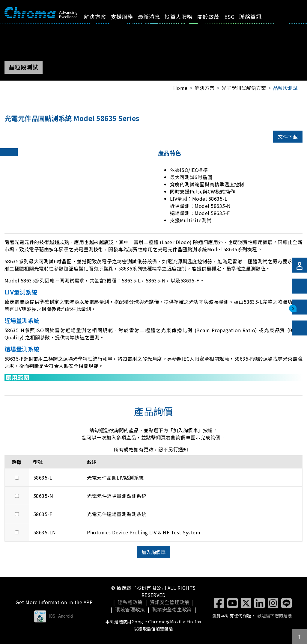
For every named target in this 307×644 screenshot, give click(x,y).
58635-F (43, 514)
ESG (213, 16)
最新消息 (143, 21)
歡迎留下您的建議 (275, 616)
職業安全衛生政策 (172, 609)
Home (180, 88)
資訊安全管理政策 (170, 602)
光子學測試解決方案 (244, 88)
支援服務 (120, 21)
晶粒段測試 (285, 88)
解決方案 (97, 21)
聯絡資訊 (232, 21)
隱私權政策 (130, 602)
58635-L (43, 477)
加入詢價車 (153, 552)
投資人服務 (169, 21)
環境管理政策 (130, 609)
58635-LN (45, 532)
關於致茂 (194, 21)
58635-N (43, 496)
